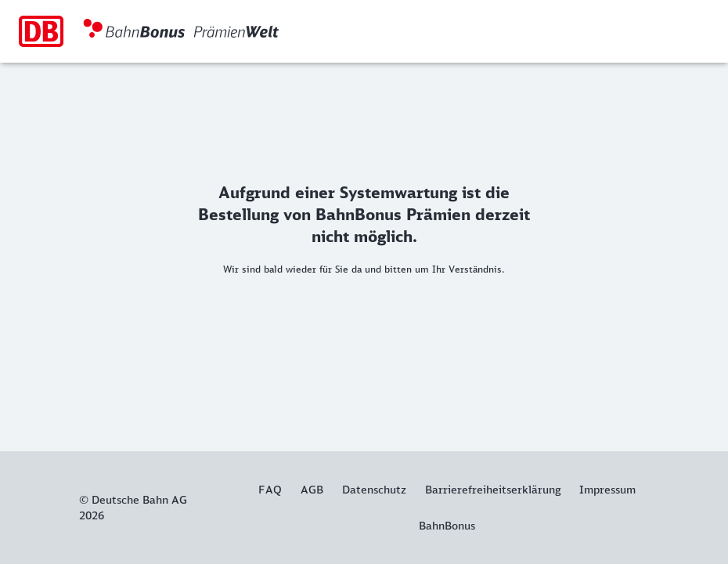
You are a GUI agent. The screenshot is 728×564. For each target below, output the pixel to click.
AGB (312, 490)
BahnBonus (447, 526)
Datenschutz (374, 490)
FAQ (270, 490)
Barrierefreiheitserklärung (493, 490)
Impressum (607, 490)
